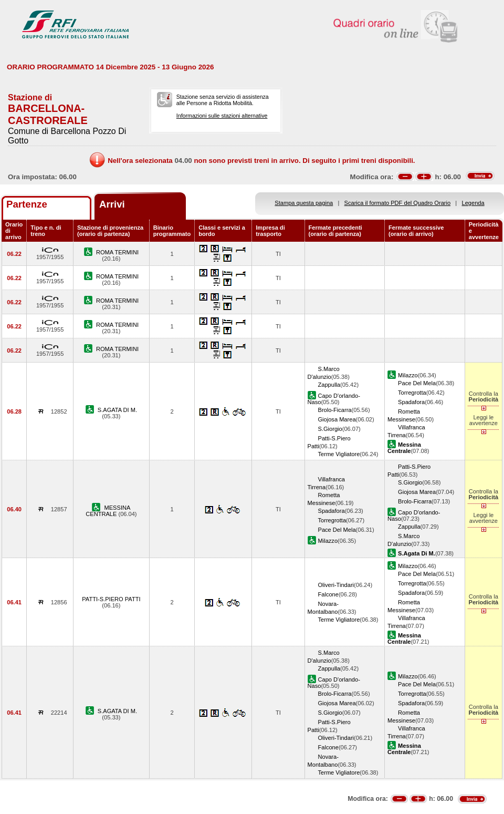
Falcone (328, 594)
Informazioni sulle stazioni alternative (222, 116)
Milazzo (408, 375)
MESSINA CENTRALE (108, 511)
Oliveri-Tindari (336, 585)
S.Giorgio (330, 429)
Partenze (27, 204)
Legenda (473, 203)
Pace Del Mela (417, 383)
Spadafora (411, 402)
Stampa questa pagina (304, 203)
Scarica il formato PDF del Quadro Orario (398, 203)
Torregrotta (412, 393)
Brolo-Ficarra (335, 410)
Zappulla (329, 385)
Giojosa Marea (337, 419)
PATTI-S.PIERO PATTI (111, 599)
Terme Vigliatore (339, 454)
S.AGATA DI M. (117, 410)
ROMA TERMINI (117, 252)
